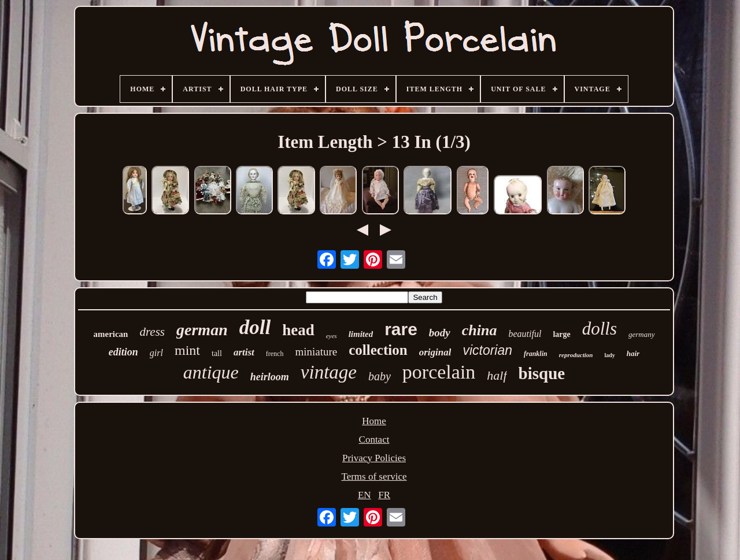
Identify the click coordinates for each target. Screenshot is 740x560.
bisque (542, 373)
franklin (536, 354)
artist (244, 352)
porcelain (439, 372)
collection (378, 350)
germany (642, 334)
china (480, 330)
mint (187, 350)
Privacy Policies (374, 458)
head (298, 330)
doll (255, 327)
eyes (332, 336)
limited (361, 334)
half (497, 375)
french (275, 354)
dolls (600, 329)
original (435, 352)
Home (374, 421)
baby (380, 376)
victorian (487, 350)
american (110, 334)
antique (211, 372)
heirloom (270, 377)
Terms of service (374, 476)
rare (401, 329)
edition (123, 352)
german (202, 330)
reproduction (576, 355)
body (440, 333)
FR (384, 495)
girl (156, 353)
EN (365, 495)
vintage (329, 372)
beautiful (525, 334)
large (561, 334)
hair (633, 353)
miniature (316, 352)
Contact (374, 440)
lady (609, 355)
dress (152, 332)
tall (217, 353)
